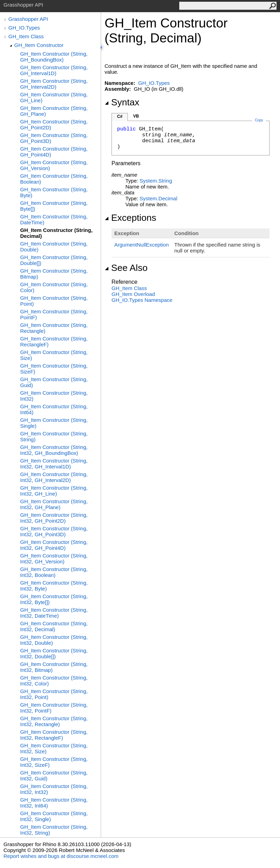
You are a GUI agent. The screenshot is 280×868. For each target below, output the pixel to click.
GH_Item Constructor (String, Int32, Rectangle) (54, 721)
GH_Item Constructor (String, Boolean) (54, 179)
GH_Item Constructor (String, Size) (54, 355)
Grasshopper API (28, 19)
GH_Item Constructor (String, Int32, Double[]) (54, 653)
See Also (126, 268)
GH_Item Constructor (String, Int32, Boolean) (54, 572)
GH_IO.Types (24, 28)
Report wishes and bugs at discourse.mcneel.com (61, 856)
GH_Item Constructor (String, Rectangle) (54, 328)
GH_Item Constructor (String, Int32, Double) (54, 640)
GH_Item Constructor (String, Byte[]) (54, 206)
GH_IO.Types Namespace (142, 300)
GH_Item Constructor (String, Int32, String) (54, 830)
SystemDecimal (158, 198)
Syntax (122, 102)
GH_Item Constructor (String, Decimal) (56, 233)
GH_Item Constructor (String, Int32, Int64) (54, 803)
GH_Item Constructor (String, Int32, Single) (54, 816)
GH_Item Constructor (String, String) (54, 436)
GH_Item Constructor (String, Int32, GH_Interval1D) (54, 464)
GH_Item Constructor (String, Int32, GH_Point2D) (54, 518)
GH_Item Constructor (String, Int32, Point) (54, 694)
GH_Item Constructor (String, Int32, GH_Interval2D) (54, 477)
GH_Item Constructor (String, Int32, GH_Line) (54, 491)
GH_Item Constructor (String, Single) (54, 423)
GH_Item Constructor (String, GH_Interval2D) (54, 84)
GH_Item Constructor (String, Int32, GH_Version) (54, 558)
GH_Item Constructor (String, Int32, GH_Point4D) (54, 545)
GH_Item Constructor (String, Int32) (54, 396)
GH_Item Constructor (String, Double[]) (54, 260)
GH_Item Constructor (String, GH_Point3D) (54, 138)
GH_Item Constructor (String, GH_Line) (54, 97)
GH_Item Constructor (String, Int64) (54, 409)
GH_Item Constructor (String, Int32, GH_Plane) (54, 504)
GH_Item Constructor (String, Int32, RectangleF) (54, 735)
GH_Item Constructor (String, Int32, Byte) (54, 586)
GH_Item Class (26, 36)
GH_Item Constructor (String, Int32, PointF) (54, 708)
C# (120, 116)
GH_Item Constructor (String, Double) (54, 247)
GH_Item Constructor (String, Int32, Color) (54, 681)
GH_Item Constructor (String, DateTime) (54, 219)
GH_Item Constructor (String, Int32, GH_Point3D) (54, 531)
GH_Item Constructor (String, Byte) (54, 192)
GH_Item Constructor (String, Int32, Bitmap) (54, 667)
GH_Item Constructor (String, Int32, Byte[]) (54, 599)
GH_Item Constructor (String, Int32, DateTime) (54, 613)
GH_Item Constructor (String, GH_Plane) (54, 111)
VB (136, 116)
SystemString (156, 181)
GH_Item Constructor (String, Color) (54, 287)
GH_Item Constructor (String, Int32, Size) (54, 748)
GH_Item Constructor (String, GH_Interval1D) (54, 70)
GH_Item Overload (133, 294)
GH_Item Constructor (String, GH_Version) (54, 165)
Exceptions (130, 218)
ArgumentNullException (142, 245)
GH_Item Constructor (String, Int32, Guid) (54, 775)
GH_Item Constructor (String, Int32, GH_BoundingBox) (54, 450)
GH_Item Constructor (39, 45)
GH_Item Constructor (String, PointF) (54, 314)
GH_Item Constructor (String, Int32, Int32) (54, 789)
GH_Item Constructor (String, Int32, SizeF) (54, 762)
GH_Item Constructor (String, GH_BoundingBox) (54, 57)
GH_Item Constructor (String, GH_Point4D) (54, 152)
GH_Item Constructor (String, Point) (54, 301)
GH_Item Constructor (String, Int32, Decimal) (54, 626)
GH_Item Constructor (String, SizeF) (54, 369)
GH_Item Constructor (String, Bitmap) (54, 274)
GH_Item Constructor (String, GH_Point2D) (54, 124)
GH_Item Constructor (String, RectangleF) (54, 341)
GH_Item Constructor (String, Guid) (54, 382)
